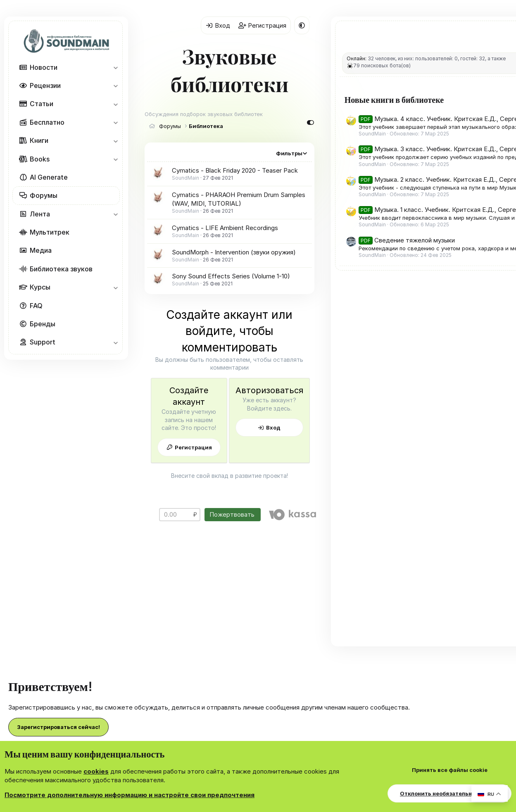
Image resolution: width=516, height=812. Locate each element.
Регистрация (208, 375)
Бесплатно (47, 122)
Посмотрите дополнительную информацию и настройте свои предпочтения (130, 795)
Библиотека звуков (61, 269)
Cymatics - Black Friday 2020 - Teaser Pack (235, 143)
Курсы (40, 287)
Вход (316, 375)
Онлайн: (414, 58)
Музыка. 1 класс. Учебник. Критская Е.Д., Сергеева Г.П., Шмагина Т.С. (451, 423)
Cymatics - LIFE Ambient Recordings (225, 200)
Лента (40, 214)
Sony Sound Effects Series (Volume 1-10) (231, 248)
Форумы (44, 195)
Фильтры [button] (346, 126)
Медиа (41, 250)
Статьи (42, 104)
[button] (115, 67)
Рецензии (45, 85)
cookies (96, 771)
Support (43, 342)
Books (40, 159)
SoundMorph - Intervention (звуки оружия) (234, 224)
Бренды (43, 324)
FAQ (36, 306)
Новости (44, 67)
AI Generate (49, 177)
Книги (39, 140)
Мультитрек (50, 232)
